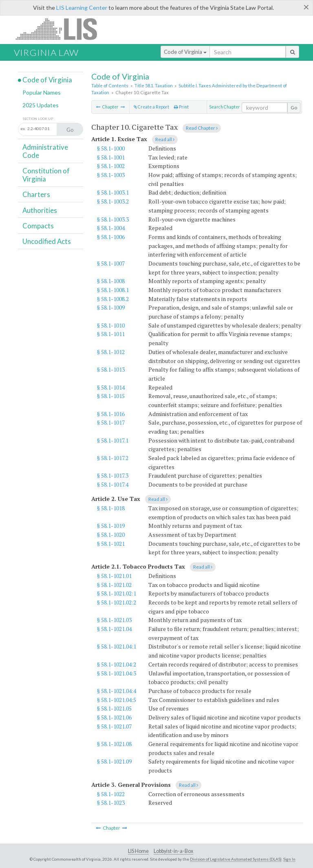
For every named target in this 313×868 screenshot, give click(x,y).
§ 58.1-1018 (111, 508)
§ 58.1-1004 (111, 228)
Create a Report (151, 107)
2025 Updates (41, 105)
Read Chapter (202, 128)
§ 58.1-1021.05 (114, 708)
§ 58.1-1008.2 (113, 299)
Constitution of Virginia (46, 175)
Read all (165, 139)
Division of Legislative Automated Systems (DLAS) (236, 859)
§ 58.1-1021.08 (114, 744)
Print (181, 107)
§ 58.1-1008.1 (113, 290)
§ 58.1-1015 (111, 396)
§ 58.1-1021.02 (114, 585)
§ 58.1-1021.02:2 (117, 602)
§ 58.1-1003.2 (113, 201)
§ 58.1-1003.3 (113, 219)
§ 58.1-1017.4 (113, 484)
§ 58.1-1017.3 (113, 475)
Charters (36, 194)
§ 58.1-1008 (111, 281)
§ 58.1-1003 (111, 175)
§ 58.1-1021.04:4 (117, 691)
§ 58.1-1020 (111, 535)
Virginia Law (46, 52)
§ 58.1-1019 (111, 526)
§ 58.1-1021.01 (114, 576)
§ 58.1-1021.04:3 (117, 673)
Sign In (289, 859)
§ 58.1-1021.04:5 (117, 700)
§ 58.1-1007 (111, 263)
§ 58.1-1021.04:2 (117, 664)
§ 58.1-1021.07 (114, 726)
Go (294, 107)
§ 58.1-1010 (111, 325)
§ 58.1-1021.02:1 (117, 593)
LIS (61, 29)
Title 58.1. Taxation (154, 85)
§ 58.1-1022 (111, 794)
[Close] (306, 7)
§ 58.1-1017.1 (113, 440)
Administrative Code (45, 151)
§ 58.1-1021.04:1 (117, 646)
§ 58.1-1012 (111, 352)
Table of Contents (110, 85)
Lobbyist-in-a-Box (173, 851)
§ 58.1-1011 (111, 334)
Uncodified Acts (47, 241)
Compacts (38, 226)
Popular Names (42, 92)
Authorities (40, 210)
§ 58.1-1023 (111, 803)
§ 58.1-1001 (111, 157)
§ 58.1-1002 (111, 166)
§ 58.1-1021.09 (114, 761)
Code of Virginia (185, 52)
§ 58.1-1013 (111, 369)
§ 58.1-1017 (111, 422)
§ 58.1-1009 (111, 307)
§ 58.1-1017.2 (113, 458)
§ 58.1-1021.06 (114, 717)
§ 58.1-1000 (111, 148)
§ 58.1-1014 (111, 387)
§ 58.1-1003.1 (113, 192)
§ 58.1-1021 (111, 544)
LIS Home (138, 851)
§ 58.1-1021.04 (114, 629)
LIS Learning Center (82, 8)
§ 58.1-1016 (111, 414)
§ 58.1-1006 (111, 237)
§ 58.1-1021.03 (114, 620)
